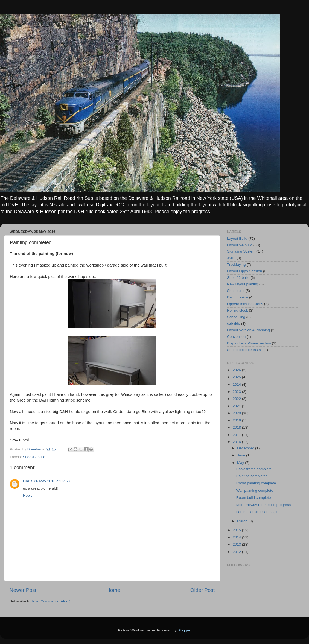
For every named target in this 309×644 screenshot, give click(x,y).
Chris (28, 481)
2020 (237, 413)
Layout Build (237, 238)
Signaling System (241, 251)
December (246, 448)
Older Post (202, 590)
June (242, 455)
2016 (237, 442)
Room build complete (254, 498)
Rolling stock (237, 310)
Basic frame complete (254, 469)
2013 (237, 544)
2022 (237, 399)
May (241, 463)
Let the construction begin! (258, 512)
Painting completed (252, 476)
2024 (237, 384)
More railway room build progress (264, 505)
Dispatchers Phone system (249, 343)
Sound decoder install (245, 350)
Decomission (237, 297)
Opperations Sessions (245, 304)
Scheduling (236, 317)
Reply (28, 495)
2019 (237, 420)
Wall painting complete (255, 491)
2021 (237, 406)
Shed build (236, 291)
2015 (237, 530)
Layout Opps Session (244, 271)
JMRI (231, 258)
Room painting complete (256, 483)
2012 (237, 552)
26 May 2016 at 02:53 (52, 481)
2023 (237, 392)
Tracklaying (236, 264)
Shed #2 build (34, 457)
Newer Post (23, 590)
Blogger (184, 630)
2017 (237, 435)
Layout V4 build (240, 245)
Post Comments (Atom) (51, 601)
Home (113, 590)
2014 (237, 537)
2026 (237, 370)
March (243, 521)
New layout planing (243, 284)
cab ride (234, 324)
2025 (237, 377)
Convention (236, 337)
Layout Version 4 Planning (248, 330)
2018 (237, 427)
